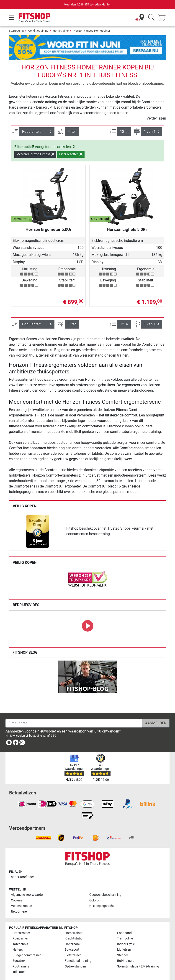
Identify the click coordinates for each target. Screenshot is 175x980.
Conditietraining (38, 31)
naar (22, 864)
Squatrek (19, 948)
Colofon (95, 887)
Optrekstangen (75, 953)
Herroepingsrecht (102, 893)
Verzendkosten (22, 893)
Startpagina (16, 31)
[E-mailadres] (74, 710)
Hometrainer (61, 31)
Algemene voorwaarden (28, 882)
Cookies (17, 887)
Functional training (78, 948)
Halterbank (73, 931)
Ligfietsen (124, 937)
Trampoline (125, 925)
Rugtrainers (21, 953)
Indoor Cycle (126, 931)
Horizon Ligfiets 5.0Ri (127, 216)
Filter (72, 118)
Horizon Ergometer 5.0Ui (48, 216)
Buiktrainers (126, 948)
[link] (38, 518)
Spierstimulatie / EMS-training (138, 953)
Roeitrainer (20, 925)
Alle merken (21, 968)
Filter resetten (71, 141)
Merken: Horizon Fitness (35, 141)
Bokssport (72, 937)
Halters (18, 937)
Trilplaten (19, 959)
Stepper (123, 942)
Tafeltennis (20, 931)
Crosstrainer (21, 920)
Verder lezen (156, 105)
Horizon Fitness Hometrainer (92, 31)
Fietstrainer (73, 942)
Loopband (124, 920)
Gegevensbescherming (105, 882)
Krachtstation (75, 925)
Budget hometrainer (27, 942)
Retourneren (20, 898)
